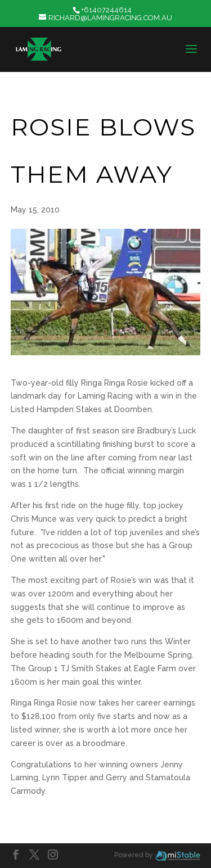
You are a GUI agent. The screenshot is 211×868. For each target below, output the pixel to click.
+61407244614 (106, 10)
